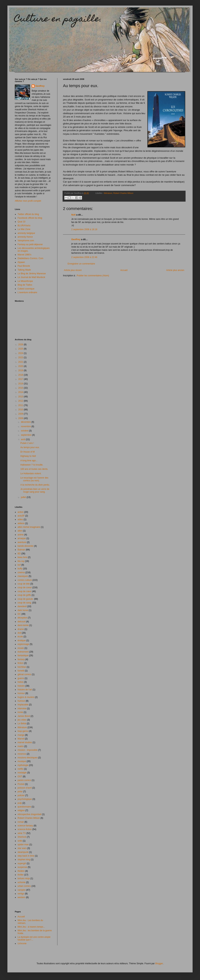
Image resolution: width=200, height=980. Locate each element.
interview (22, 708)
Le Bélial (22, 724)
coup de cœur (24, 591)
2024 (21, 353)
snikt (20, 841)
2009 (21, 414)
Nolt (73, 215)
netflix (20, 769)
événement (23, 652)
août (23, 439)
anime (21, 535)
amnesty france (25, 237)
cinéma (21, 572)
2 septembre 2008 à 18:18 (84, 229)
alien (20, 531)
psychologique (25, 799)
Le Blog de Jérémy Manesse (32, 274)
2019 (21, 370)
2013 (21, 397)
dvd (19, 633)
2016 (21, 384)
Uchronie (22, 943)
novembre (26, 426)
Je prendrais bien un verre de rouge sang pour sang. (35, 490)
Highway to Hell (28, 456)
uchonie (21, 882)
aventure (22, 542)
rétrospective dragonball (29, 814)
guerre (21, 678)
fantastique (23, 655)
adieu (20, 519)
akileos (21, 523)
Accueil (124, 270)
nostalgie (22, 773)
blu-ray (21, 561)
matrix (21, 746)
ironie (20, 712)
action (21, 512)
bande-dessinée (25, 546)
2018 (21, 375)
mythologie (23, 765)
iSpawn (21, 262)
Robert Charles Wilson (123, 193)
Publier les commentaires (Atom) (93, 276)
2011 (21, 405)
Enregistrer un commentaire (81, 264)
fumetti (21, 671)
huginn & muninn (26, 697)
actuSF (21, 516)
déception (22, 618)
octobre (25, 431)
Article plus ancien (175, 270)
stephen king (24, 860)
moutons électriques (27, 758)
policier (21, 795)
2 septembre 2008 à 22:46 (84, 257)
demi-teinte (23, 625)
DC (19, 614)
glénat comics (24, 674)
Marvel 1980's (24, 255)
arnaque (22, 538)
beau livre (22, 557)
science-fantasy (25, 826)
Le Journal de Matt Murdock (31, 277)
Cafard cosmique (26, 289)
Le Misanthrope (25, 281)
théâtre (21, 871)
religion (21, 810)
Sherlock (22, 837)
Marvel (21, 739)
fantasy (21, 659)
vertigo (21, 894)
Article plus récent (73, 270)
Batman (21, 550)
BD (19, 554)
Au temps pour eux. (30, 447)
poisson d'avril (25, 788)
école (20, 637)
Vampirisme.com (26, 241)
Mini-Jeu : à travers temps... (31, 927)
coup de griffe (24, 595)
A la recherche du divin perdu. (35, 485)
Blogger (159, 964)
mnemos (22, 754)
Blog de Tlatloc (25, 285)
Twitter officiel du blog (28, 214)
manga (21, 735)
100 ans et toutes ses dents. (34, 469)
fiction (20, 663)
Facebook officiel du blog (30, 218)
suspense (22, 867)
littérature (108, 193)
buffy (20, 569)
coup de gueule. (25, 599)
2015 (21, 388)
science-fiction (25, 829)
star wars (22, 848)
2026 (21, 345)
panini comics (24, 780)
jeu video (22, 720)
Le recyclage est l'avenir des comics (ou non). (34, 479)
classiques (23, 576)
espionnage (23, 644)
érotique (22, 640)
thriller (21, 875)
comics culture (25, 580)
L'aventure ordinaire (27, 292)
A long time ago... (29, 461)
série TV (22, 833)
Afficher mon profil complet (28, 201)
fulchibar (22, 667)
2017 (21, 379)
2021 (21, 362)
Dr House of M (27, 452)
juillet (24, 497)
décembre (26, 422)
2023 (21, 357)
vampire (22, 890)
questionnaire (24, 807)
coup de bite (24, 584)
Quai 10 (21, 222)
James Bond (24, 716)
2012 (21, 401)
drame (21, 629)
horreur (21, 693)
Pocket (21, 784)
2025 (21, 349)
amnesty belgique (26, 233)
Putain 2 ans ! (27, 443)
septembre (26, 435)
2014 (21, 392)
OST (20, 777)
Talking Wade (24, 270)
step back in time (26, 856)
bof (19, 565)
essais (21, 648)
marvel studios (25, 742)
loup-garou (23, 731)
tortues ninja (24, 878)
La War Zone (24, 229)
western (21, 897)
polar (20, 792)
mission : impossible (27, 750)
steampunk (23, 852)
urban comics (24, 886)
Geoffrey (76, 239)
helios (20, 682)
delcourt (22, 622)
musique (22, 761)
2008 (21, 418)
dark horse (23, 610)
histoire (21, 686)
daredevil (22, 606)
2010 (21, 410)
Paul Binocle (24, 266)
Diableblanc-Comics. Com (30, 258)
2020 (21, 366)
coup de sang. (25, 603)
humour (21, 701)
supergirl (22, 863)
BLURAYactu (24, 226)
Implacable (23, 705)
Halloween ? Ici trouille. (32, 465)
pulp (20, 803)
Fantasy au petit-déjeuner (30, 244)
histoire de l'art (25, 690)
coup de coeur (25, 587)
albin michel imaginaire (29, 527)
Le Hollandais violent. (31, 474)
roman (21, 822)
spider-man (23, 845)
